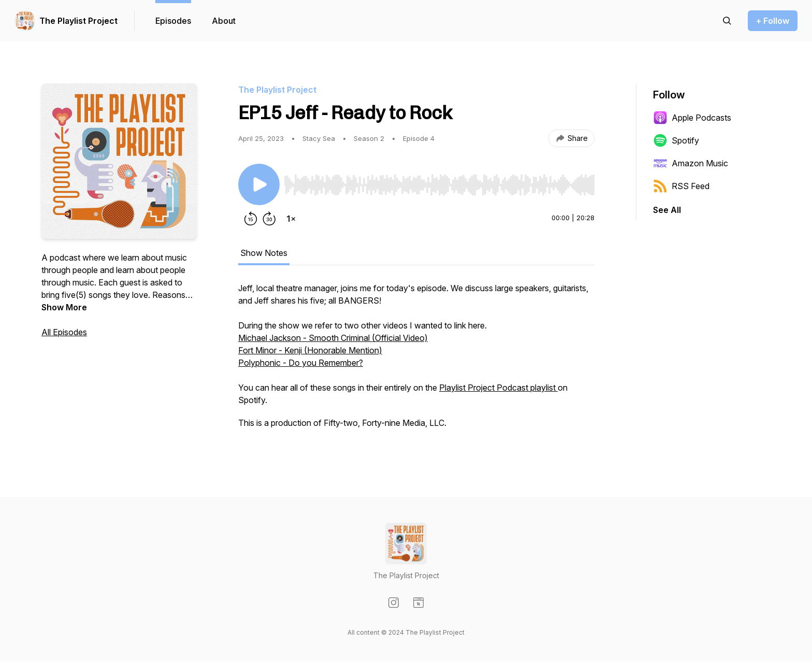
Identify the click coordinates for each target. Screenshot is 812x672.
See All (667, 210)
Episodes (173, 21)
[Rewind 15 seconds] (251, 219)
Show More (64, 307)
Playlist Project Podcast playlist (498, 388)
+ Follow (773, 21)
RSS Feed (681, 186)
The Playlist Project (78, 21)
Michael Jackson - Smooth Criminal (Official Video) (333, 338)
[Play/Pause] (259, 184)
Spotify (676, 140)
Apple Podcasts (692, 118)
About (224, 21)
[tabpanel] (416, 361)
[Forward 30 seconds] (269, 219)
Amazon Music (691, 163)
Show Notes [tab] (264, 253)
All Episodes (64, 332)
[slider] (439, 185)
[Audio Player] (439, 182)
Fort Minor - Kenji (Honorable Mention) (310, 350)
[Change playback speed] (291, 219)
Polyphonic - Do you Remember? (301, 363)
